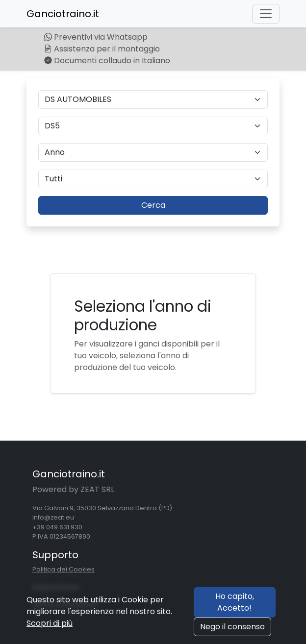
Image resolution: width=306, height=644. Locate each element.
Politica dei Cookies (64, 569)
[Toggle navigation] (266, 14)
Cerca (153, 205)
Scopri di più (50, 623)
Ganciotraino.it (63, 14)
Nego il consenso (232, 627)
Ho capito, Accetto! (235, 602)
